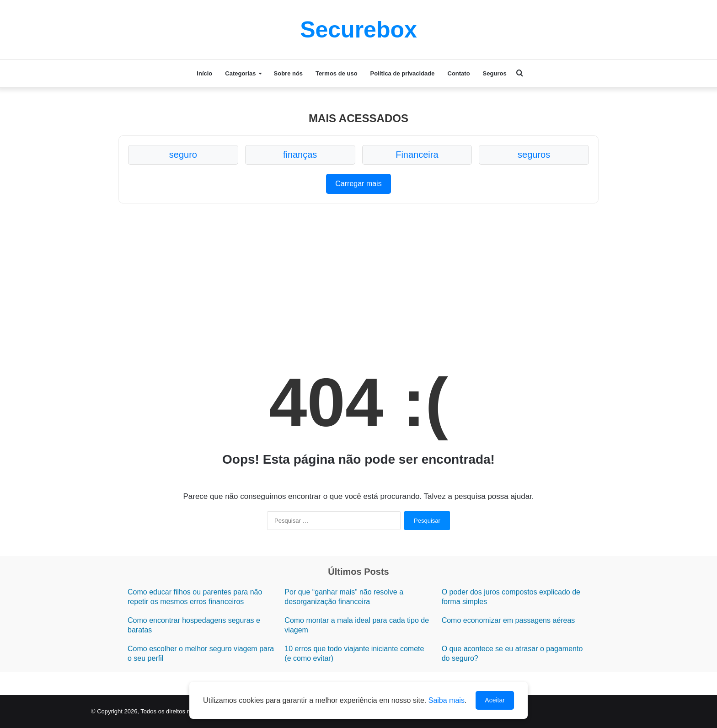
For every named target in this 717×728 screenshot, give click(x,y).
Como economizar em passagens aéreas (508, 620)
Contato (459, 73)
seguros (534, 155)
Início (204, 73)
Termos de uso (337, 73)
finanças (300, 155)
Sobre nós (289, 73)
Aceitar (495, 700)
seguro (183, 155)
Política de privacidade (403, 73)
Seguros (495, 73)
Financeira (417, 155)
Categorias (240, 73)
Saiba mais (447, 700)
